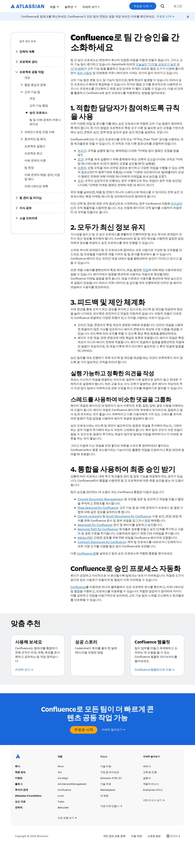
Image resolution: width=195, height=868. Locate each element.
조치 (81, 181)
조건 (81, 159)
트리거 (82, 151)
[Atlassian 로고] (27, 6)
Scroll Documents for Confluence (128, 516)
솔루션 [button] (71, 7)
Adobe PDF (85, 538)
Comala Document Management (100, 499)
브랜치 (82, 168)
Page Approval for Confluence (98, 508)
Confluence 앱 (86, 553)
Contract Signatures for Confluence (102, 542)
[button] (91, 6)
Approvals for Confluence (95, 525)
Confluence (78, 587)
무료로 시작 (153, 6)
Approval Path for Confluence (98, 529)
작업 (146, 270)
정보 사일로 (84, 73)
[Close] (188, 17)
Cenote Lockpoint (90, 516)
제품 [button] (54, 7)
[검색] (171, 6)
